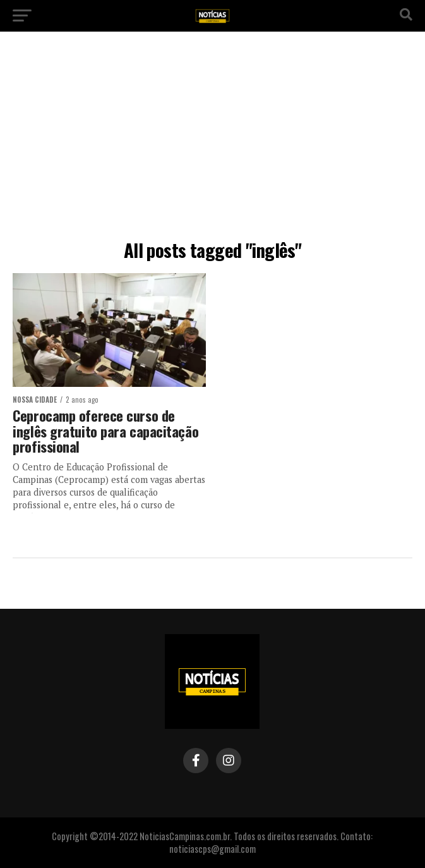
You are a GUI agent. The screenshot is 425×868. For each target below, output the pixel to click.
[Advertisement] (212, 139)
